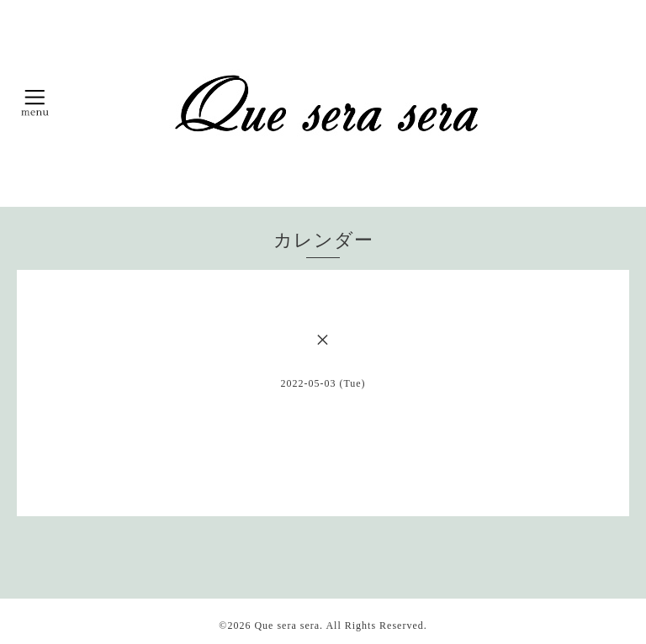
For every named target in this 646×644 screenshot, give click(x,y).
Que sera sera (287, 626)
